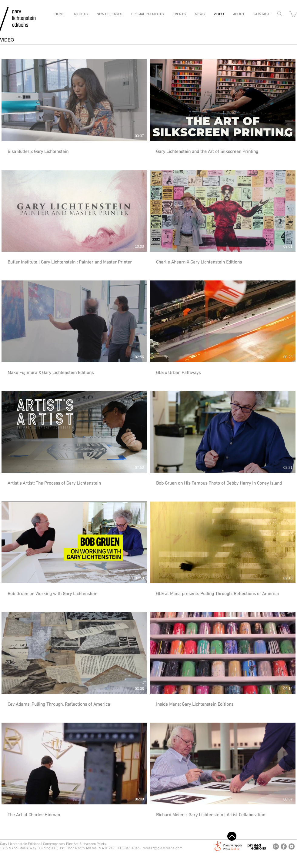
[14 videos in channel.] (148, 439)
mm (146, 848)
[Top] (232, 836)
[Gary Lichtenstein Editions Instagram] (276, 846)
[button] (293, 14)
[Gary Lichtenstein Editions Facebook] (284, 846)
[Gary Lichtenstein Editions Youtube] (292, 846)
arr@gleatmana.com (166, 848)
